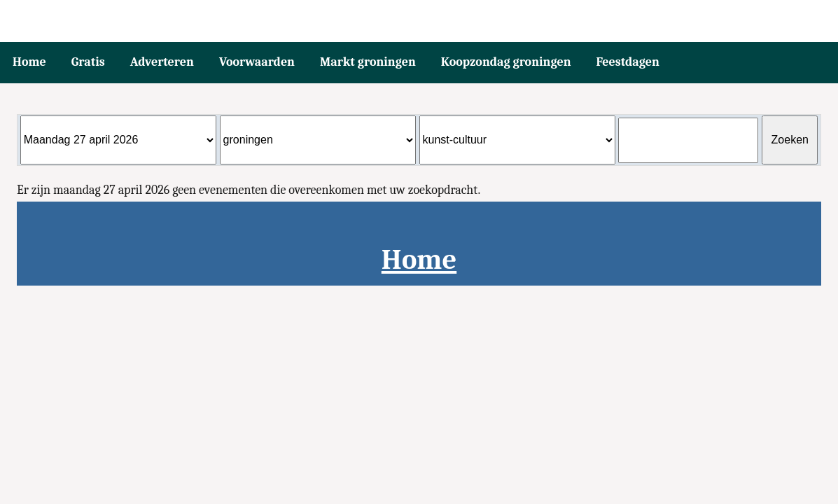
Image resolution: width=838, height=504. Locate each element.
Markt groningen (368, 62)
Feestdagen (628, 62)
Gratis (88, 62)
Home (29, 62)
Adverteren (162, 62)
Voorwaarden (257, 62)
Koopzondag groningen (506, 62)
